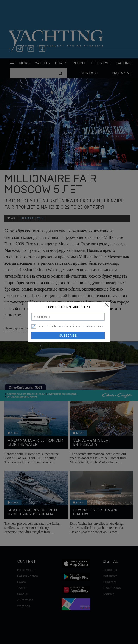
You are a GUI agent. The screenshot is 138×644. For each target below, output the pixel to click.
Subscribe (68, 336)
